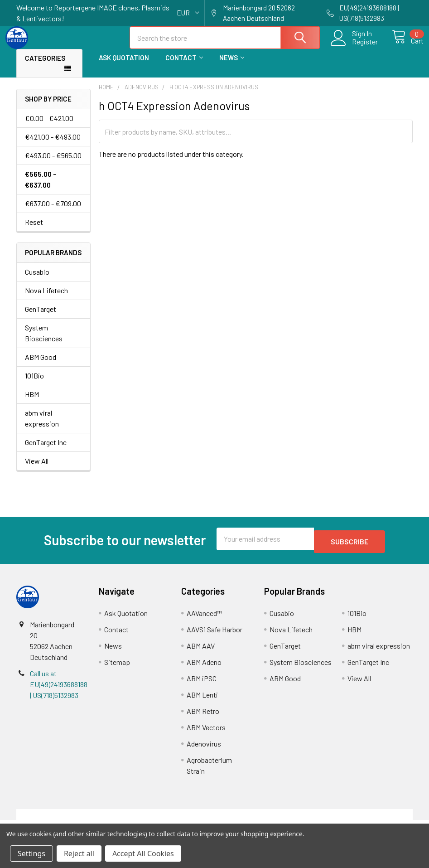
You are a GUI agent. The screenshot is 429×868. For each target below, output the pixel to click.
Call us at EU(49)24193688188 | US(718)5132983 (59, 690)
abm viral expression (42, 426)
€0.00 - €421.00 (49, 126)
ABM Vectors (206, 733)
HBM (32, 402)
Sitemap (117, 667)
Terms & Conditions (66, 820)
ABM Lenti (202, 700)
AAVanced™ (204, 618)
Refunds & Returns (264, 820)
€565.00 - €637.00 (41, 187)
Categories (45, 66)
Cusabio (37, 280)
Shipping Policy (165, 820)
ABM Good (41, 365)
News (232, 66)
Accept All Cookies (143, 853)
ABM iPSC (202, 684)
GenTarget (41, 317)
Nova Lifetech (46, 298)
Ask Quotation (124, 66)
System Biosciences (44, 341)
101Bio (34, 384)
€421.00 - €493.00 (53, 145)
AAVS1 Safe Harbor (214, 635)
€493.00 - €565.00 (53, 163)
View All (37, 469)
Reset (34, 230)
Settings (31, 853)
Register (355, 47)
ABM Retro (203, 716)
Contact (184, 66)
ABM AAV (201, 651)
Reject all (79, 853)
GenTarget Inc (46, 450)
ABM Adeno (204, 667)
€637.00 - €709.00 (53, 211)
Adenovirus (204, 749)
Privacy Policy (363, 820)
